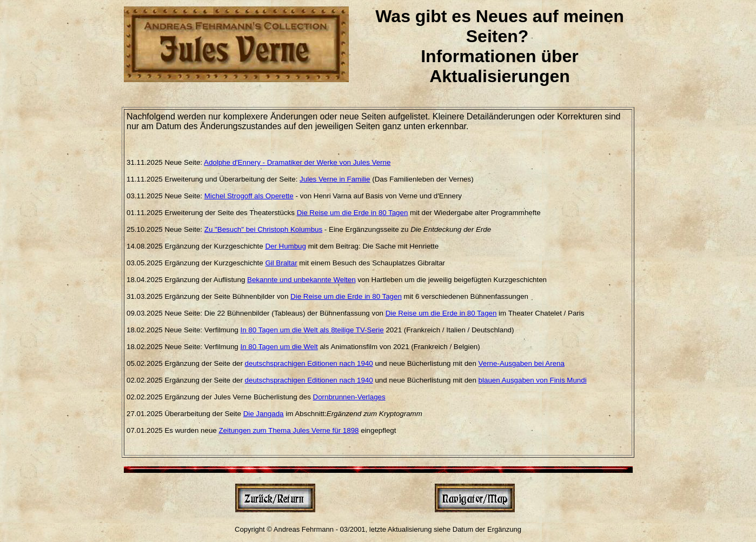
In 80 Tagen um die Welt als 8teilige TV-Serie (312, 330)
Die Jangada (264, 414)
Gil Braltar (281, 263)
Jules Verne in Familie (335, 179)
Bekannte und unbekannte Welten (301, 280)
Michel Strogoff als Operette (249, 196)
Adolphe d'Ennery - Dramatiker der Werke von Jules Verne (297, 162)
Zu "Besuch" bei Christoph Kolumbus (263, 229)
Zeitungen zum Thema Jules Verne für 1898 (289, 430)
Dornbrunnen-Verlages (349, 397)
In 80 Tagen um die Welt (279, 347)
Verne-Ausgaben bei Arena (522, 363)
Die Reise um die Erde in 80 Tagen (353, 213)
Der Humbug (286, 246)
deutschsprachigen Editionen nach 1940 (309, 363)
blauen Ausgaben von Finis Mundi (533, 380)
